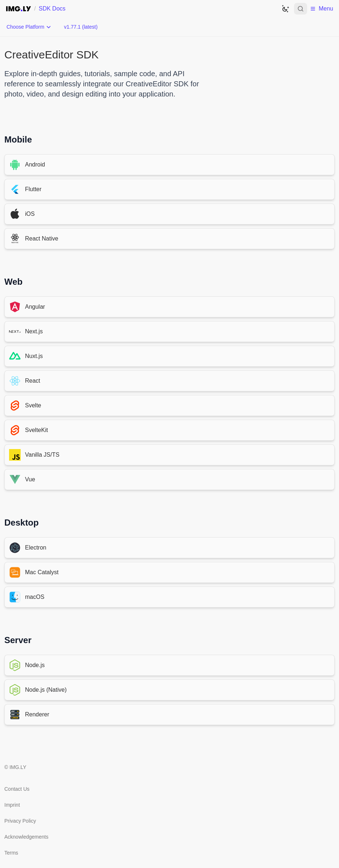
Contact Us (17, 789)
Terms (11, 853)
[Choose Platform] (29, 27)
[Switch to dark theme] (285, 9)
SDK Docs (52, 9)
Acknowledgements (26, 837)
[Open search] (301, 9)
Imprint (12, 805)
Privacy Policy (20, 821)
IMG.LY (18, 767)
